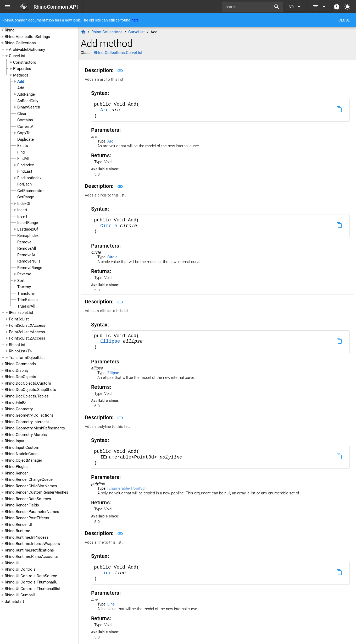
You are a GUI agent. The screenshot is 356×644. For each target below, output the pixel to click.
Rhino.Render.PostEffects (27, 518)
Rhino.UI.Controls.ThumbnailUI (32, 582)
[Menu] (8, 7)
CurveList (17, 56)
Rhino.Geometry (19, 409)
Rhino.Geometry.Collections (29, 415)
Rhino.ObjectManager (23, 460)
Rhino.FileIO (15, 402)
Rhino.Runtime (17, 531)
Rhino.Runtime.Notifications (29, 550)
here (135, 20)
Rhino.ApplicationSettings (27, 37)
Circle (110, 226)
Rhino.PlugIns (17, 467)
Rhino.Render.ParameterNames (32, 512)
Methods (21, 75)
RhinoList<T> (20, 351)
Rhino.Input (15, 441)
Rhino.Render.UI (18, 525)
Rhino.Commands (20, 364)
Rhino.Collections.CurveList (118, 53)
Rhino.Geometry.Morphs (26, 435)
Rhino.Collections (20, 43)
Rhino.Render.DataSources (28, 499)
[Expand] (320, 7)
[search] (249, 7)
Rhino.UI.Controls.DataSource (31, 576)
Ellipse (112, 341)
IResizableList (21, 313)
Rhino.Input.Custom (22, 447)
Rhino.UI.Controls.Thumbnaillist (33, 589)
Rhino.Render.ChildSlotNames (31, 486)
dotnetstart (14, 602)
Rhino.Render (16, 473)
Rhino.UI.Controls (20, 569)
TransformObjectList (27, 358)
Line (107, 573)
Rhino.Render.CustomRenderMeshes (37, 492)
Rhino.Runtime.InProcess (27, 537)
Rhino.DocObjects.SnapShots (30, 390)
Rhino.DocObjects (20, 377)
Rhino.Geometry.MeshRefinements (35, 428)
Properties (22, 69)
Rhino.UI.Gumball (20, 595)
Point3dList (19, 319)
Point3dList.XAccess (27, 325)
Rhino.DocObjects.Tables (27, 396)
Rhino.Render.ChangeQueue (29, 479)
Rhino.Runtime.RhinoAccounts (31, 556)
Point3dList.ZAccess (27, 338)
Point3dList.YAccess (27, 332)
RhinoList (17, 345)
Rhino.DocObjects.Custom (28, 383)
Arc (106, 110)
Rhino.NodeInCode (21, 454)
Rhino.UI (12, 563)
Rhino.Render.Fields (22, 505)
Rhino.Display (17, 370)
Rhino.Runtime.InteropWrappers (32, 544)
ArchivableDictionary (27, 50)
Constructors (25, 62)
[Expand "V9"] (296, 7)
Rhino (10, 30)
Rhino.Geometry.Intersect (27, 422)
